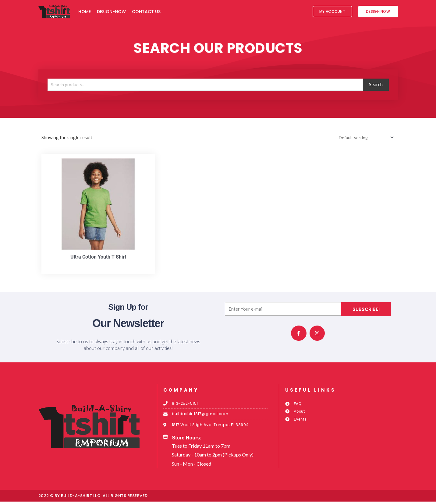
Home (85, 12)
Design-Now (111, 12)
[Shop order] (363, 138)
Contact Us (146, 12)
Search (376, 84)
